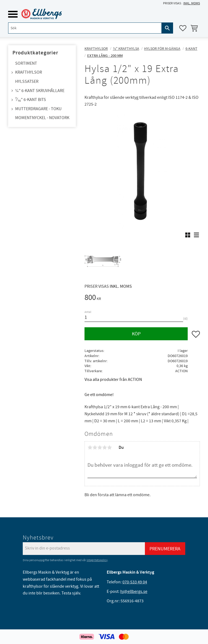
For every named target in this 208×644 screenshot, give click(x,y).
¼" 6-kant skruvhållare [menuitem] (40, 91)
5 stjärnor (109, 447)
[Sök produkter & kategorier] (85, 28)
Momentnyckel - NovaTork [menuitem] (42, 118)
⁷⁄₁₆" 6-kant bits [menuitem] (31, 100)
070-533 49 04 (135, 582)
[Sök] (167, 28)
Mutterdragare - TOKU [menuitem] (38, 109)
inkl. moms (192, 3)
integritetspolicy (97, 560)
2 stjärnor (95, 447)
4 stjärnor (105, 447)
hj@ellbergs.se (134, 591)
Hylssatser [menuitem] (27, 81)
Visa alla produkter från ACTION (113, 380)
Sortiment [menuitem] (26, 63)
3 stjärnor (100, 447)
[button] (13, 14)
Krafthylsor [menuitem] (29, 72)
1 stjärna (90, 447)
